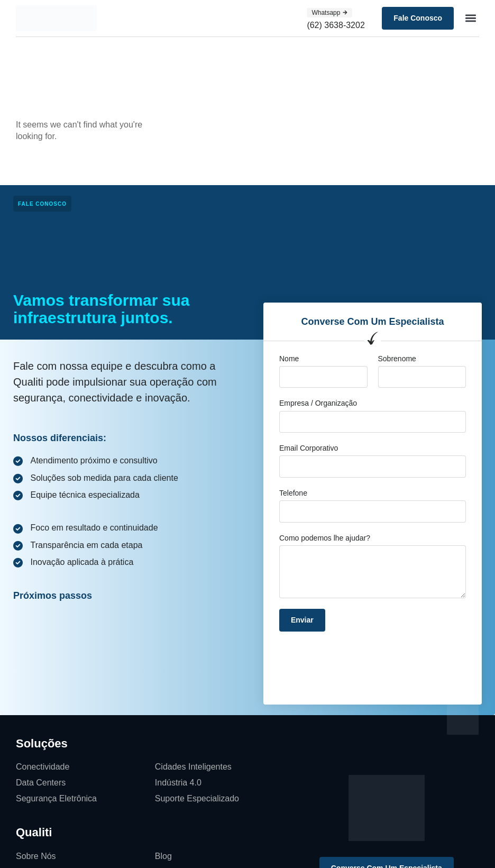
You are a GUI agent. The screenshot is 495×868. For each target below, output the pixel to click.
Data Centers (41, 783)
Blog (163, 856)
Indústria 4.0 (178, 783)
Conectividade (43, 767)
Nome (289, 359)
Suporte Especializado (197, 798)
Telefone (293, 493)
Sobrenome (397, 359)
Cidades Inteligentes (193, 767)
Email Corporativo (309, 448)
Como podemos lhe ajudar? (325, 538)
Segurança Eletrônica (56, 798)
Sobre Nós (36, 856)
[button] (470, 18)
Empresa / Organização (318, 403)
